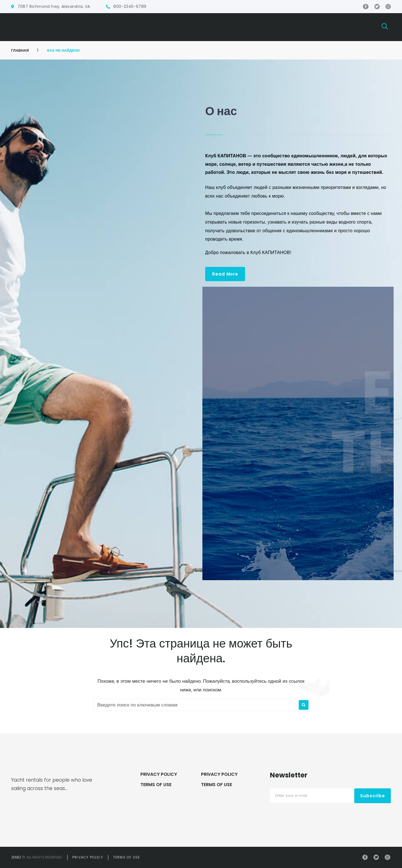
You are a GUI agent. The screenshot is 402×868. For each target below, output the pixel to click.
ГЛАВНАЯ (20, 50)
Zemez (16, 857)
